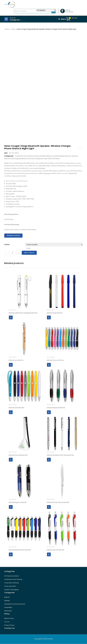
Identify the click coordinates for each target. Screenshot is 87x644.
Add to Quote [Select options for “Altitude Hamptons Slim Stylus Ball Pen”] (49, 460)
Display (7, 597)
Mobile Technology (11, 159)
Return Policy (9, 618)
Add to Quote (29, 253)
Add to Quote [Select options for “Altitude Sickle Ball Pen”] (11, 412)
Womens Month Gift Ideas (50, 159)
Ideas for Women (71, 156)
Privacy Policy (9, 625)
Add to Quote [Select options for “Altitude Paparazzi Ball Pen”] (49, 412)
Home (7, 29)
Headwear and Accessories (15, 604)
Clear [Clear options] (28, 248)
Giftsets (7, 601)
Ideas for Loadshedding (55, 156)
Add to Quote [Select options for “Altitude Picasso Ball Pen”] (49, 365)
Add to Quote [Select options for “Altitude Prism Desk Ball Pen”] (11, 460)
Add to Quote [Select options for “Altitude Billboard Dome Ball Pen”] (11, 555)
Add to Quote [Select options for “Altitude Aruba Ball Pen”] (49, 317)
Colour (7, 244)
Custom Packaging (11, 590)
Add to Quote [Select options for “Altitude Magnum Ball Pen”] (11, 507)
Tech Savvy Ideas (34, 159)
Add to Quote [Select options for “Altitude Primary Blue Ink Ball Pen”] (49, 507)
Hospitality (8, 607)
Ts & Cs (7, 622)
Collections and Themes (24, 156)
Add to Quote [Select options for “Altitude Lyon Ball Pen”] (11, 365)
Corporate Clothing (12, 583)
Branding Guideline (13, 236)
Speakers (23, 159)
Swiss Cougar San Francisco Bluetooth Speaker (81, 148)
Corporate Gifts (40, 156)
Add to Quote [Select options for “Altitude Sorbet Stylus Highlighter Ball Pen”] (11, 317)
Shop (13, 29)
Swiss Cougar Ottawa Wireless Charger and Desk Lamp (79, 148)
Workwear (8, 611)
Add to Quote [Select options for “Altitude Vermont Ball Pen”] (49, 555)
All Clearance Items (12, 576)
